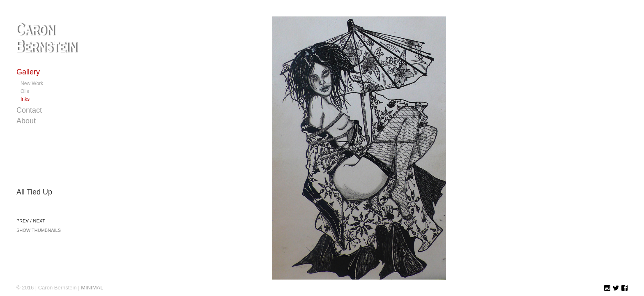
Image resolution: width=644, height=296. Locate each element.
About (26, 121)
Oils (25, 91)
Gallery (28, 72)
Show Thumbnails (39, 230)
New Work (32, 83)
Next (39, 221)
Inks (25, 99)
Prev (23, 221)
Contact (29, 110)
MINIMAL (92, 288)
